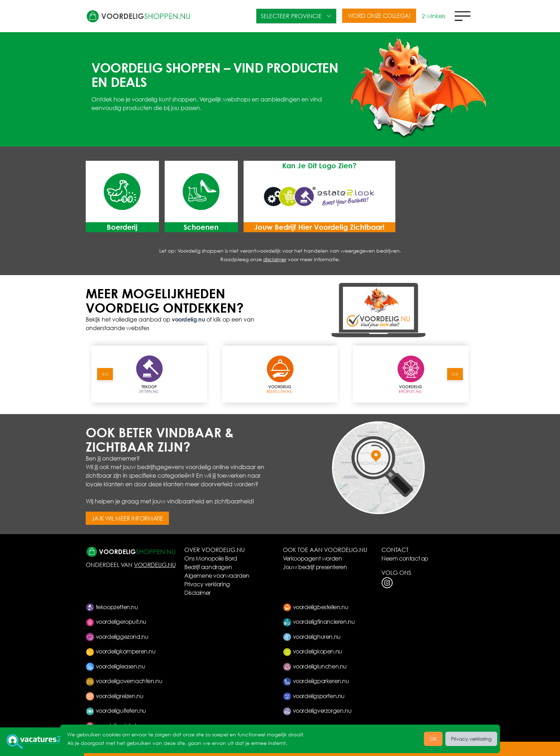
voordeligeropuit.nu (116, 621)
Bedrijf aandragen (208, 567)
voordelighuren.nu (312, 636)
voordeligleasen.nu (115, 666)
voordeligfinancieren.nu (319, 621)
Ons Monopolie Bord (211, 558)
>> (455, 374)
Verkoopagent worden (312, 558)
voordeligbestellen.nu (316, 607)
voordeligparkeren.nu (316, 681)
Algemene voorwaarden (217, 575)
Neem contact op (405, 558)
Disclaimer (197, 593)
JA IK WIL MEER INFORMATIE (127, 518)
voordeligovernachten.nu (124, 681)
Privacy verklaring (207, 584)
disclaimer (275, 259)
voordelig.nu (188, 319)
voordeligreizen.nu (114, 696)
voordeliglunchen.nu (315, 666)
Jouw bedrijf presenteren (315, 567)
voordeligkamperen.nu (121, 651)
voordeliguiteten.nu (116, 710)
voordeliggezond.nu (117, 636)
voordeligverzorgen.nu (317, 710)
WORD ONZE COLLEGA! (379, 16)
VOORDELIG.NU (155, 565)
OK (433, 739)
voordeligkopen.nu (312, 651)
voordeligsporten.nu (314, 696)
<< (105, 374)
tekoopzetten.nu (112, 607)
